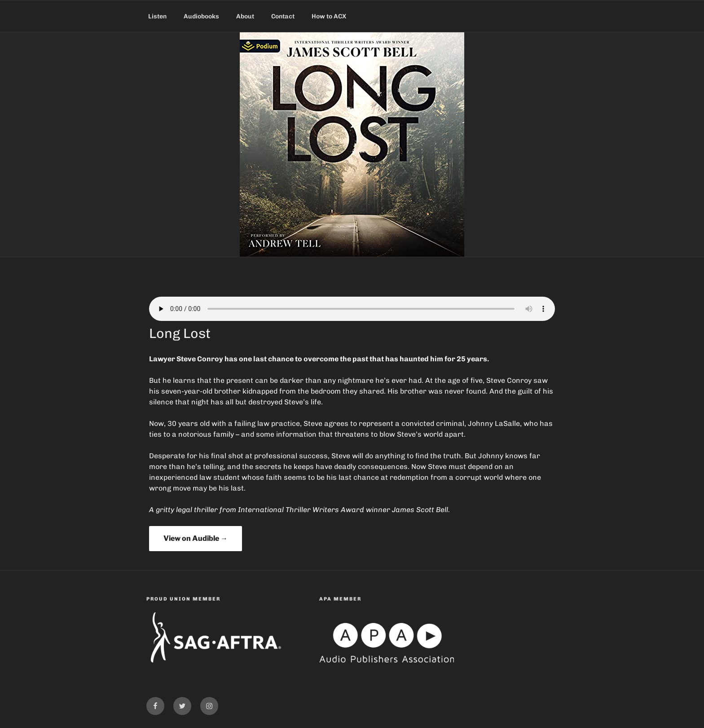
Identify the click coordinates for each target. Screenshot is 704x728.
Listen (157, 16)
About (245, 16)
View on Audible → (196, 538)
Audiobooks (201, 16)
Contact (283, 16)
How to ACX (329, 16)
